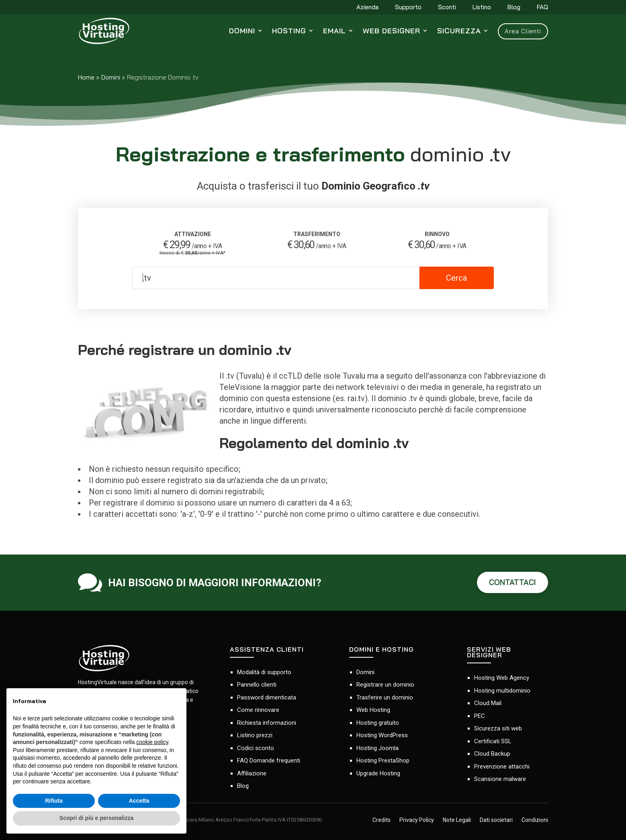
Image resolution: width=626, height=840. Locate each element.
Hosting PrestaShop (383, 760)
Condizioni (535, 820)
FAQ (542, 8)
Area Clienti (523, 31)
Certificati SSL (493, 741)
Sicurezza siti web (498, 728)
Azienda (367, 8)
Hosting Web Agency (502, 678)
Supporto (408, 8)
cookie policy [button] (152, 742)
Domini (242, 31)
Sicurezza (459, 31)
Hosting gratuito (378, 723)
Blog (514, 8)
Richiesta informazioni (267, 723)
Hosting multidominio (502, 691)
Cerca (456, 278)
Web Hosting (373, 710)
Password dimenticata (267, 697)
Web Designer (392, 31)
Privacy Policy (417, 820)
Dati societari (496, 820)
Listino (482, 8)
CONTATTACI (512, 582)
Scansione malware (500, 779)
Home (86, 77)
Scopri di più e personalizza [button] (96, 818)
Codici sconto (256, 748)
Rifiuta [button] (54, 801)
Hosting (289, 31)
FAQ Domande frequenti (269, 760)
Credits (382, 820)
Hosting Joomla (377, 748)
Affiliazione (252, 773)
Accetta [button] (139, 801)
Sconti (447, 8)
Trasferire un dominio (385, 697)
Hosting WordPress (382, 735)
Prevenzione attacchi (502, 767)
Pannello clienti (257, 685)
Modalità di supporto (264, 672)
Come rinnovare (258, 710)
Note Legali (457, 820)
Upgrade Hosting (378, 773)
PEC (480, 716)
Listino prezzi (255, 735)
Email (334, 31)
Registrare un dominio (385, 685)
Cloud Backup (492, 754)
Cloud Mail (488, 703)
